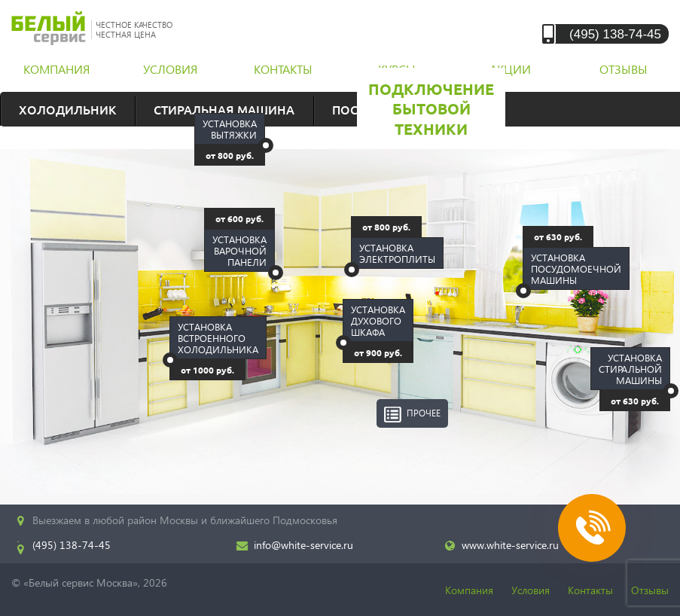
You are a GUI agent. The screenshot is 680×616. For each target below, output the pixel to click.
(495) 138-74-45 (615, 34)
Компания (469, 590)
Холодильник (67, 109)
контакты (283, 69)
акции (510, 69)
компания (56, 69)
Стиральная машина (224, 109)
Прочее (424, 413)
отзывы (624, 69)
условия (170, 69)
